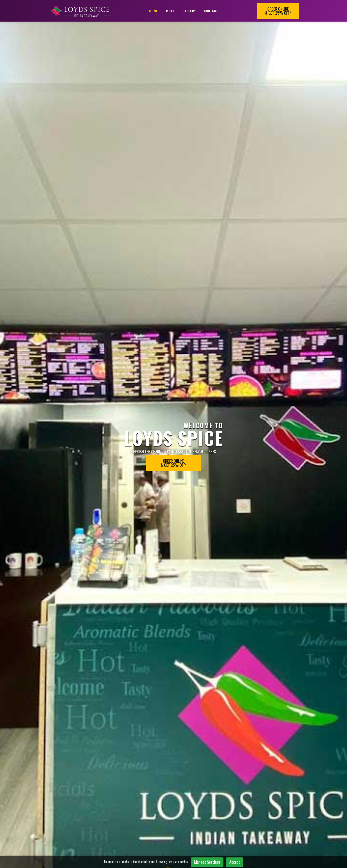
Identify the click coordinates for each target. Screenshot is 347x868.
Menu (170, 11)
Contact (211, 11)
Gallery (189, 11)
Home (154, 11)
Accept (235, 862)
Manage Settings (207, 862)
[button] (168, 226)
